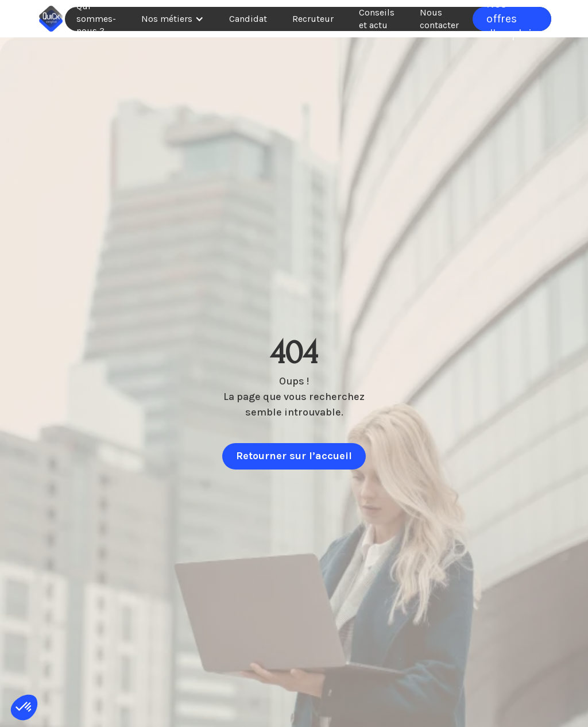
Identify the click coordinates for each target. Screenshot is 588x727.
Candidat (248, 19)
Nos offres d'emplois (512, 19)
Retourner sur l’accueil (294, 456)
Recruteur (313, 19)
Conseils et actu (377, 19)
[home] (51, 19)
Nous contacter (439, 19)
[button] (173, 19)
